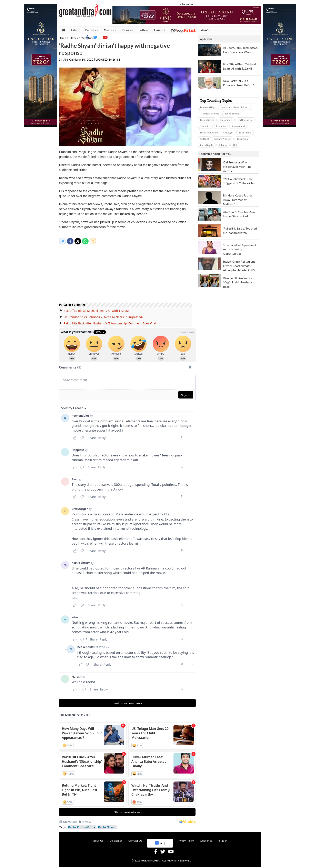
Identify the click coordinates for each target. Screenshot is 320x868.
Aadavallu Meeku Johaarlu (236, 107)
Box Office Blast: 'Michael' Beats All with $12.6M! (97, 308)
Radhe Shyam (107, 825)
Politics (92, 30)
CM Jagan (228, 133)
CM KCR (204, 139)
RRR (235, 145)
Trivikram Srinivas (210, 114)
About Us (97, 838)
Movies (110, 30)
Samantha (205, 126)
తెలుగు (205, 30)
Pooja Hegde (207, 145)
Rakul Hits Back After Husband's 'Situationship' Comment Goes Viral (110, 321)
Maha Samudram (209, 133)
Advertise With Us (159, 838)
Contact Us (135, 838)
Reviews (128, 30)
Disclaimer (116, 838)
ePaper (223, 838)
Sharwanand (238, 126)
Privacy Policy (185, 838)
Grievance (206, 838)
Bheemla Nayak (208, 107)
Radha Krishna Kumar (82, 825)
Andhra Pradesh (223, 139)
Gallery (144, 30)
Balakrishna (245, 133)
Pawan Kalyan (207, 120)
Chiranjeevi (226, 120)
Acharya (223, 145)
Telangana (242, 139)
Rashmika (221, 126)
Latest (76, 30)
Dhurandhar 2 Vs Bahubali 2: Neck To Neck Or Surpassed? (103, 315)
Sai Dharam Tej (246, 120)
